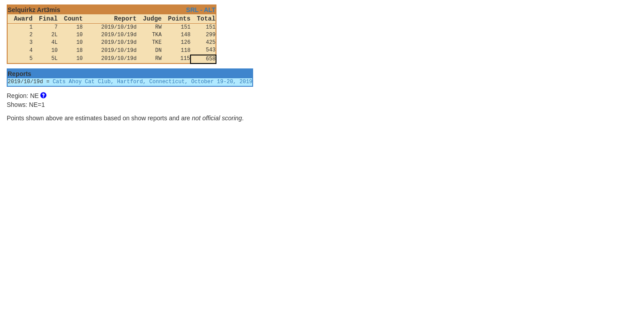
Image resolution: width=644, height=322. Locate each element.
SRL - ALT (201, 10)
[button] (43, 96)
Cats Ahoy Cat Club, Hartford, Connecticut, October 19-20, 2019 (153, 82)
